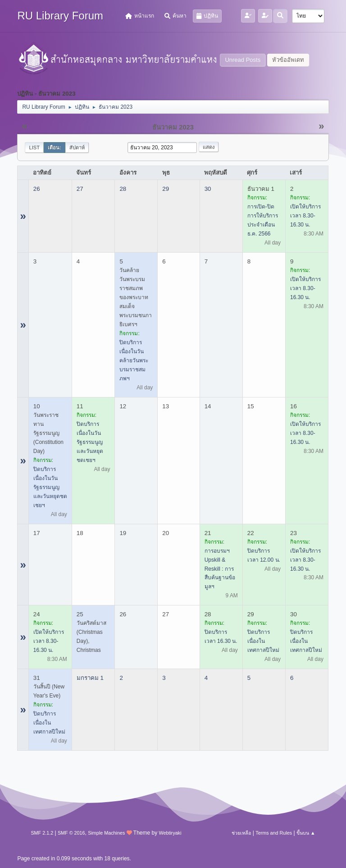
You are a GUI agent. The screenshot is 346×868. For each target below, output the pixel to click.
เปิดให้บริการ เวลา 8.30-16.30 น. (305, 216)
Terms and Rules (274, 833)
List (34, 148)
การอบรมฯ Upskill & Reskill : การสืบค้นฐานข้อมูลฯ (220, 569)
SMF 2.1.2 (42, 833)
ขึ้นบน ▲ (306, 833)
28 (123, 189)
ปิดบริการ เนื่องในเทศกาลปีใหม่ (263, 641)
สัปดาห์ (77, 148)
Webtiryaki (170, 833)
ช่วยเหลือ (241, 833)
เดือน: (55, 148)
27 (80, 189)
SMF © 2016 (71, 833)
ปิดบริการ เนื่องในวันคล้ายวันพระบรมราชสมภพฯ (134, 360)
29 (166, 189)
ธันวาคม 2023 (173, 127)
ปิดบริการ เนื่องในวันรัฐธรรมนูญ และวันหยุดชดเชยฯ (50, 487)
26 (37, 189)
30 (208, 189)
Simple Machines (106, 833)
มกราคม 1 (90, 678)
